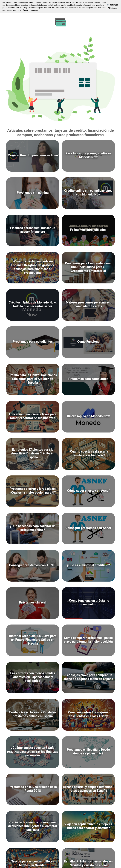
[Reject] (112, 8)
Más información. (72, 8)
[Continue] (112, 5)
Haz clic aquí (84, 8)
